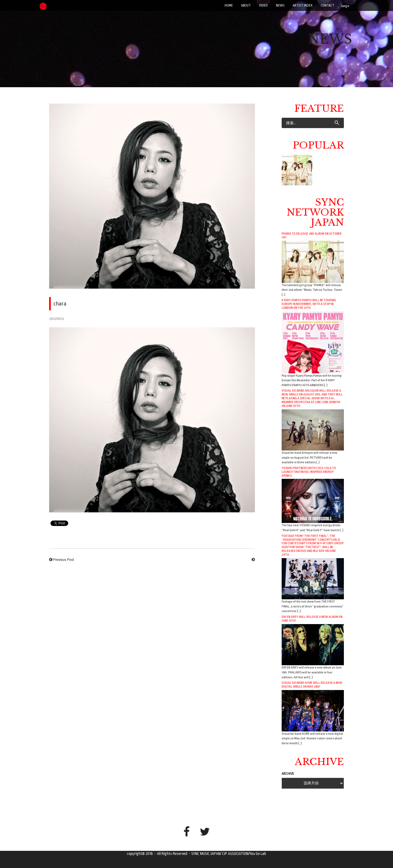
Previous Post (64, 560)
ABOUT (246, 5)
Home (229, 5)
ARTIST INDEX (303, 5)
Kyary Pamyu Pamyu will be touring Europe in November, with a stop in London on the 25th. (309, 304)
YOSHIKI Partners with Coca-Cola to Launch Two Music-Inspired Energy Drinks (309, 472)
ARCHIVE (288, 774)
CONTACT (327, 5)
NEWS (280, 5)
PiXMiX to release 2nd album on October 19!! (312, 235)
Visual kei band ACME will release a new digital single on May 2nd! (312, 685)
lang (345, 6)
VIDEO (263, 5)
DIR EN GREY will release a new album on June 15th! (312, 619)
